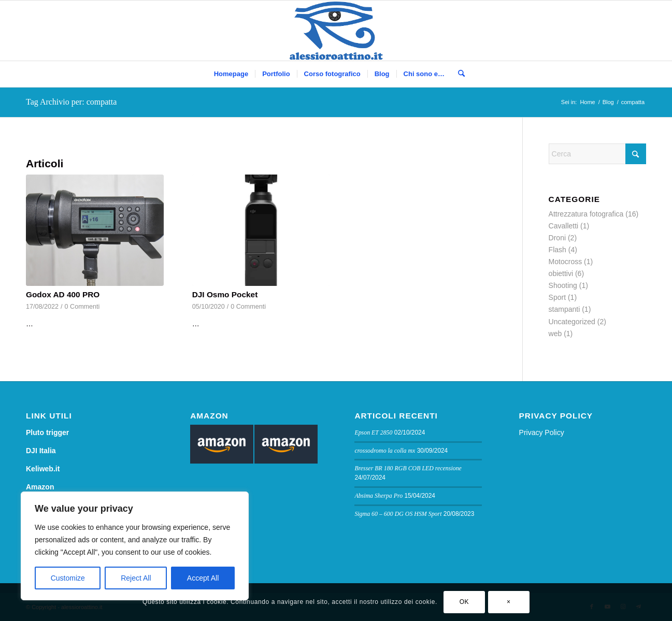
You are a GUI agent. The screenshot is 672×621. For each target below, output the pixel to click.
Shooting (563, 285)
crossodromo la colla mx (385, 451)
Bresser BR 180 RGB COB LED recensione (408, 468)
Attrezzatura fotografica (586, 214)
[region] (135, 546)
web (555, 334)
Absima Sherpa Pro (378, 496)
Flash (557, 250)
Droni (557, 238)
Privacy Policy (542, 432)
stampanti (564, 309)
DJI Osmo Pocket (225, 294)
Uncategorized (572, 322)
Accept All (203, 578)
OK (464, 602)
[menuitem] (231, 74)
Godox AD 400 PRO (63, 294)
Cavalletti (564, 226)
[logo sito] (336, 31)
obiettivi (561, 273)
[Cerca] (458, 74)
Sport (557, 297)
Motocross (566, 262)
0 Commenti (82, 307)
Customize (68, 578)
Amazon (40, 487)
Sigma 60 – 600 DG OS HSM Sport (398, 514)
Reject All (136, 578)
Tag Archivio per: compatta (71, 102)
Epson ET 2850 (373, 432)
